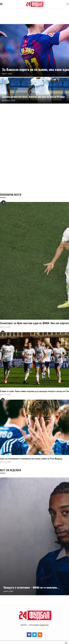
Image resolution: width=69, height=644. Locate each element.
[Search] (68, 4)
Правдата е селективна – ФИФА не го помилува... (31, 587)
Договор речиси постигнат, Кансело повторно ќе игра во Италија (33, 97)
